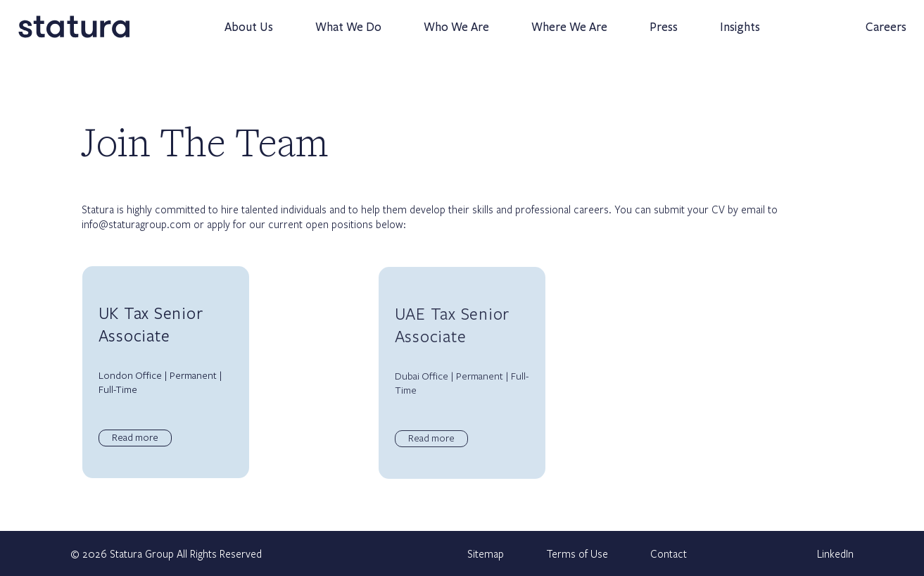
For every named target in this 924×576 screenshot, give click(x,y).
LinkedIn (835, 553)
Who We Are (449, 33)
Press (657, 33)
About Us (242, 33)
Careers (879, 33)
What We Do (341, 33)
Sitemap (486, 553)
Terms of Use (577, 553)
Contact (669, 553)
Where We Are (562, 33)
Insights (733, 33)
